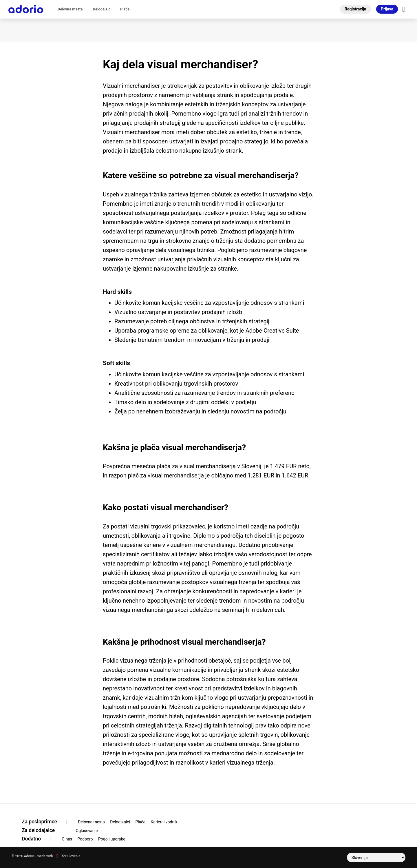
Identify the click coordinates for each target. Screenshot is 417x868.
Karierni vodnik (164, 822)
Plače (125, 9)
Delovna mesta (70, 9)
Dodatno (40, 839)
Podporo (85, 839)
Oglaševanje (87, 831)
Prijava (387, 9)
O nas (67, 839)
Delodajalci (102, 9)
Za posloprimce (48, 822)
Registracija (355, 9)
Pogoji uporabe (112, 839)
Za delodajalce (47, 830)
